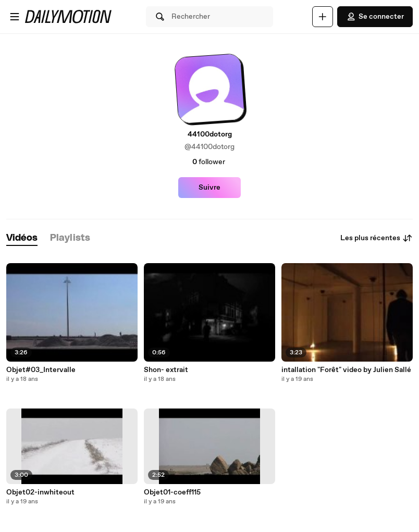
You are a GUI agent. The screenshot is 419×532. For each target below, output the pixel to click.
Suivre (210, 188)
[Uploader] (323, 17)
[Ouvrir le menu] (15, 17)
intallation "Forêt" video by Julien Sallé (346, 370)
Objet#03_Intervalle (41, 370)
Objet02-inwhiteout (40, 492)
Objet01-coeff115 (172, 492)
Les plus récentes (377, 238)
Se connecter (375, 17)
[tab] (22, 238)
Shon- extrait (166, 370)
